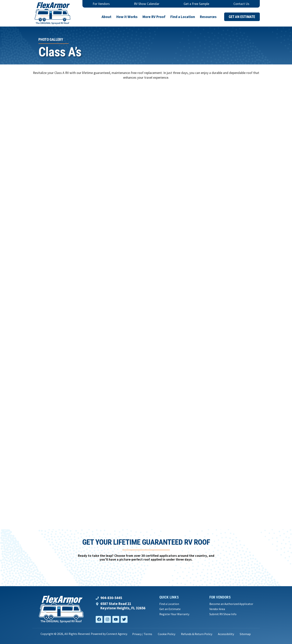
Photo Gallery (50, 40)
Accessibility (226, 634)
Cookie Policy (167, 634)
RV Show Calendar (147, 4)
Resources (208, 17)
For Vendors (101, 4)
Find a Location (183, 17)
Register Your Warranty (174, 614)
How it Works (127, 17)
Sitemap (245, 634)
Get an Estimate (170, 609)
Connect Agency (117, 634)
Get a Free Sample (196, 4)
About (106, 17)
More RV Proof (154, 17)
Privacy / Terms (142, 634)
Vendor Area (217, 609)
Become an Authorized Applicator (231, 604)
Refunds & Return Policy (197, 634)
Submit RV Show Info (223, 614)
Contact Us (241, 4)
